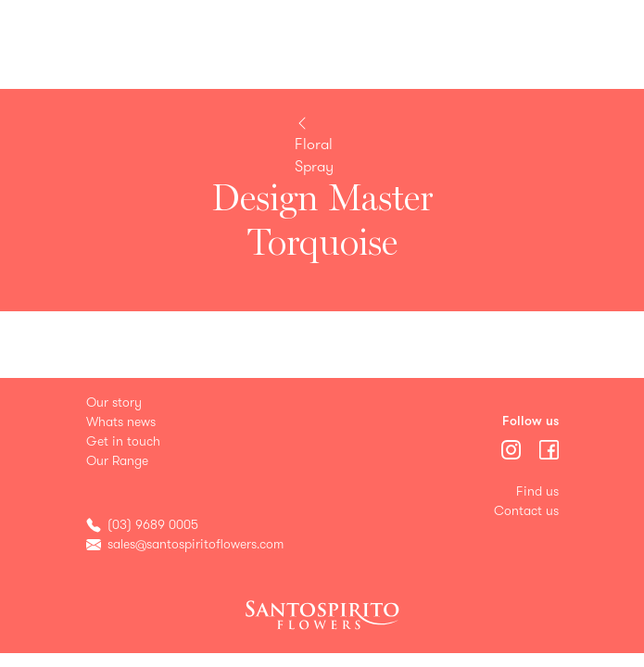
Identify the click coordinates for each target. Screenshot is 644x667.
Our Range (117, 461)
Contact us (526, 511)
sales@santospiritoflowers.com (196, 544)
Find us (537, 491)
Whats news (121, 422)
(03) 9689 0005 (153, 525)
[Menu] (513, 448)
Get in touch (123, 441)
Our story (114, 403)
